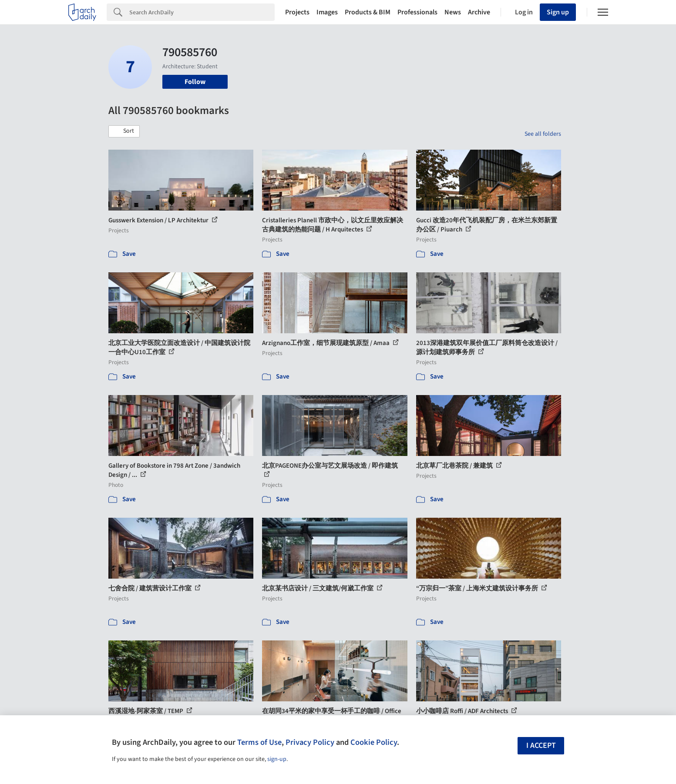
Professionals (417, 12)
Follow (195, 82)
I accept (541, 745)
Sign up (558, 12)
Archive (479, 12)
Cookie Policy (374, 742)
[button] (124, 131)
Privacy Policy (310, 742)
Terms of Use (259, 742)
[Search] (202, 12)
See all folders (543, 134)
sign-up (277, 759)
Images (327, 12)
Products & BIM (368, 12)
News (453, 12)
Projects (297, 12)
